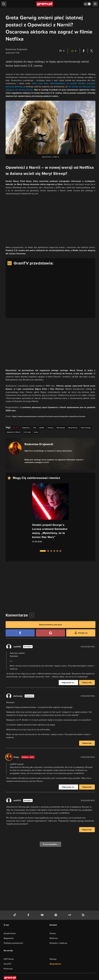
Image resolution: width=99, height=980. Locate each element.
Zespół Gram (10, 933)
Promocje (8, 969)
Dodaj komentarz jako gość (50, 625)
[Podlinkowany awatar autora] (15, 448)
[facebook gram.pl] (29, 915)
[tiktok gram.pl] (15, 915)
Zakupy (53, 959)
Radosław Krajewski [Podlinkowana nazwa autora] (39, 444)
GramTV (8, 964)
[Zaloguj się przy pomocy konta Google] (50, 633)
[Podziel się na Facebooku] (84, 51)
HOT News (9, 959)
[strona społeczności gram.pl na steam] (70, 915)
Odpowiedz (87, 683)
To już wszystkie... (51, 844)
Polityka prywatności (13, 943)
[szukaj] (4, 4)
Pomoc (53, 933)
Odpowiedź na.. (68, 683)
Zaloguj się (83, 633)
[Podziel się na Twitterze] (91, 51)
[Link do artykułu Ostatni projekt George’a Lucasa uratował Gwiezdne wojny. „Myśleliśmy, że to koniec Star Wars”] (50, 515)
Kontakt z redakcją (58, 943)
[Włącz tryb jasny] (87, 4)
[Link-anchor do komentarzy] (62, 51)
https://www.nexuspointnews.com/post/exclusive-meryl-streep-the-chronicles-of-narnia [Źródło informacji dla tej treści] (49, 416)
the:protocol (55, 964)
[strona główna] (45, 4)
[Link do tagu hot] (16, 428)
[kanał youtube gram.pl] (43, 915)
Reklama (54, 938)
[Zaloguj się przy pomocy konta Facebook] (20, 633)
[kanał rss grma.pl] (84, 915)
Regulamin (9, 938)
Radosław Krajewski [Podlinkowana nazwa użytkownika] (16, 49)
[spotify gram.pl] (56, 915)
